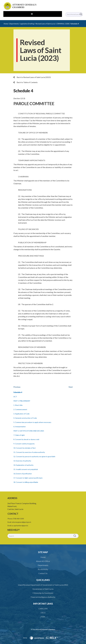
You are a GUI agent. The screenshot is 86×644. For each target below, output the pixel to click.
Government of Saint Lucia (43, 589)
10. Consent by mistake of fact (25, 448)
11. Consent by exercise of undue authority (29, 452)
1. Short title (18, 405)
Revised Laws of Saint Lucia (45, 24)
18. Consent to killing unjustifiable (26, 482)
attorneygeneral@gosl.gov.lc (22, 522)
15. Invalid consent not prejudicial (26, 469)
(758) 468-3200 (18, 519)
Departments (14, 24)
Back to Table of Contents (26, 82)
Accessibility (43, 569)
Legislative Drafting (27, 24)
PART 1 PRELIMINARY (22, 401)
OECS (43, 613)
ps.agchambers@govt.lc (20, 526)
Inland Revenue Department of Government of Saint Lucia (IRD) (43, 585)
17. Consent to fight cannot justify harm (28, 478)
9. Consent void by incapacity (24, 444)
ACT (15, 397)
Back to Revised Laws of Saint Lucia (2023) (32, 77)
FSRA (43, 617)
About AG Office (43, 561)
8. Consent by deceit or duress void (26, 439)
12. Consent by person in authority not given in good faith (34, 456)
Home (6, 24)
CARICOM (43, 609)
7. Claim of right (19, 435)
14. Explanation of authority (23, 465)
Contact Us (43, 573)
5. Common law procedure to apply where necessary (32, 422)
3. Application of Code (21, 414)
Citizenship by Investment (43, 593)
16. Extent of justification (23, 474)
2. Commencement (20, 409)
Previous (17, 387)
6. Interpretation (20, 427)
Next (71, 387)
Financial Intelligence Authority (43, 597)
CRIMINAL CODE (63, 24)
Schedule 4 (75, 24)
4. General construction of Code (25, 418)
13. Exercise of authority (22, 461)
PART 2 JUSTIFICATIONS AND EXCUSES (29, 431)
